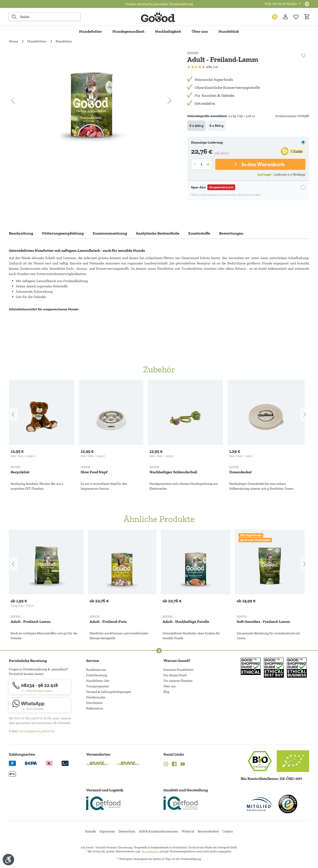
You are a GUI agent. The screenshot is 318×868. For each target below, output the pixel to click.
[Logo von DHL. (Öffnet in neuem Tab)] (97, 763)
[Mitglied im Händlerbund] (260, 804)
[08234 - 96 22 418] (40, 687)
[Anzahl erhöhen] (208, 164)
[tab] (21, 235)
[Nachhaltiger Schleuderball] (185, 412)
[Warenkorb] (307, 17)
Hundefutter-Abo (98, 681)
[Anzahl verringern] (194, 164)
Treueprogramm (97, 686)
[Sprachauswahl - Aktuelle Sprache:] (307, 4)
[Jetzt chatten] (40, 705)
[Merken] (303, 55)
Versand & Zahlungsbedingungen (109, 692)
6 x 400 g (196, 126)
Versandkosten (150, 851)
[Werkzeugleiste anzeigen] (8, 860)
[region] (159, 436)
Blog (166, 692)
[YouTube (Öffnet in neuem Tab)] (183, 765)
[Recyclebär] (42, 412)
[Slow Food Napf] (111, 412)
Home (13, 41)
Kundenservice (96, 670)
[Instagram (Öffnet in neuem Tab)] (166, 765)
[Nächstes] (169, 100)
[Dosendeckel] (266, 412)
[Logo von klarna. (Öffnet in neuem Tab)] (49, 763)
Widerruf (188, 831)
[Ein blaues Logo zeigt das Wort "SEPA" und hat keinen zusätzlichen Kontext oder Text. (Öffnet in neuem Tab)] (31, 763)
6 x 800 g (217, 126)
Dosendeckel (240, 472)
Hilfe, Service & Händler (281, 4)
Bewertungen (231, 233)
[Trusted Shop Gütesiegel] (288, 804)
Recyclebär (20, 472)
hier (258, 195)
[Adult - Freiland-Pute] (122, 562)
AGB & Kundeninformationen (159, 831)
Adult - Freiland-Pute (108, 622)
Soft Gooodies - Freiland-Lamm (263, 622)
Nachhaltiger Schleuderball (173, 472)
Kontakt (91, 831)
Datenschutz (127, 831)
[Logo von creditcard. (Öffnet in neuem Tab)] (65, 763)
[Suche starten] (14, 17)
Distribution (94, 703)
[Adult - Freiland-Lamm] (46, 562)
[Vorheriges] (13, 100)
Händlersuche (96, 697)
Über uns (169, 686)
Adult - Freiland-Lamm (31, 622)
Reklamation (95, 708)
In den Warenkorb (263, 164)
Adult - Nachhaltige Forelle (186, 622)
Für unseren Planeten (178, 681)
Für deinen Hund (175, 675)
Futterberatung (97, 675)
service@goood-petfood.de (37, 731)
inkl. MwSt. (222, 153)
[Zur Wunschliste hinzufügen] (296, 17)
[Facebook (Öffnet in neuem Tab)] (174, 765)
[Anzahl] (201, 164)
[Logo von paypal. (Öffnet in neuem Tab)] (12, 763)
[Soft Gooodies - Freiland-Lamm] (270, 562)
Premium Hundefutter (179, 670)
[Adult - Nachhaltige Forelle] (196, 562)
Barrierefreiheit (208, 831)
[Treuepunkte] (275, 17)
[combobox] (45, 17)
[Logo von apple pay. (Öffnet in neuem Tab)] (12, 774)
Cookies (228, 831)
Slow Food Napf (94, 472)
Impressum (107, 831)
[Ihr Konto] (285, 17)
